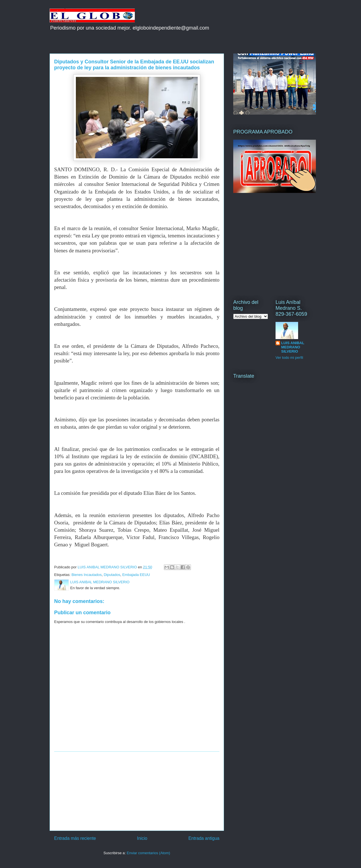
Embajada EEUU (136, 575)
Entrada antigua (204, 838)
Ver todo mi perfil (289, 358)
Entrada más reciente (75, 838)
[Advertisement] (137, 791)
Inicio (142, 838)
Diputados (112, 575)
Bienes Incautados (86, 575)
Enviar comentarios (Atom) (148, 853)
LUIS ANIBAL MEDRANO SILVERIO (293, 347)
